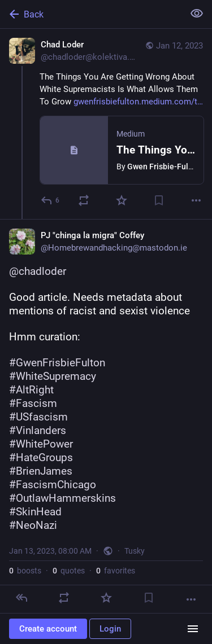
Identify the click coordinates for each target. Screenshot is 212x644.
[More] (196, 200)
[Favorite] (122, 200)
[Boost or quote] (84, 200)
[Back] (91, 14)
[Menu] (193, 629)
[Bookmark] (159, 200)
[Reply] (51, 200)
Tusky (135, 551)
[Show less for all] (197, 14)
